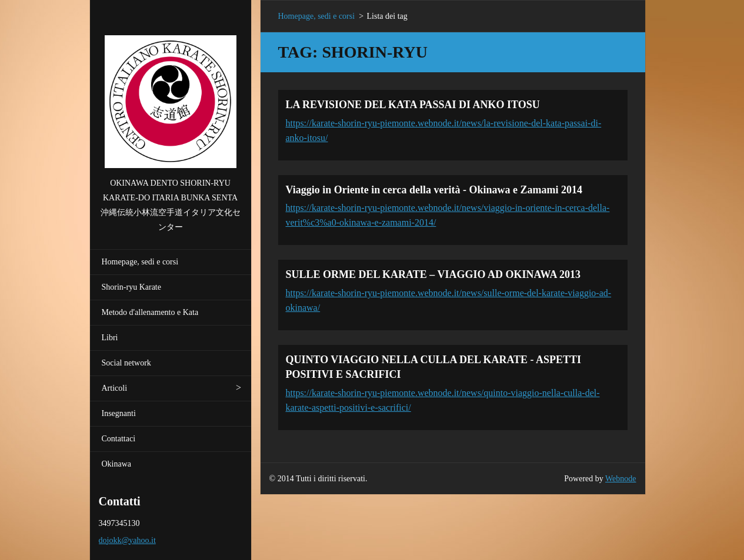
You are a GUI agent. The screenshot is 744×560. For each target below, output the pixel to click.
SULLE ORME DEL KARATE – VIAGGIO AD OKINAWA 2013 (433, 274)
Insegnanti (119, 413)
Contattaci (119, 439)
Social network (126, 363)
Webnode (621, 479)
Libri (110, 338)
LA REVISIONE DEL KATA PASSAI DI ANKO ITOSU (413, 105)
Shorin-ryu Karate (131, 287)
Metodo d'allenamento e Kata (150, 312)
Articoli (115, 388)
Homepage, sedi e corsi (140, 262)
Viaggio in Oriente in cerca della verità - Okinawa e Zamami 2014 (434, 190)
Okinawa (117, 464)
